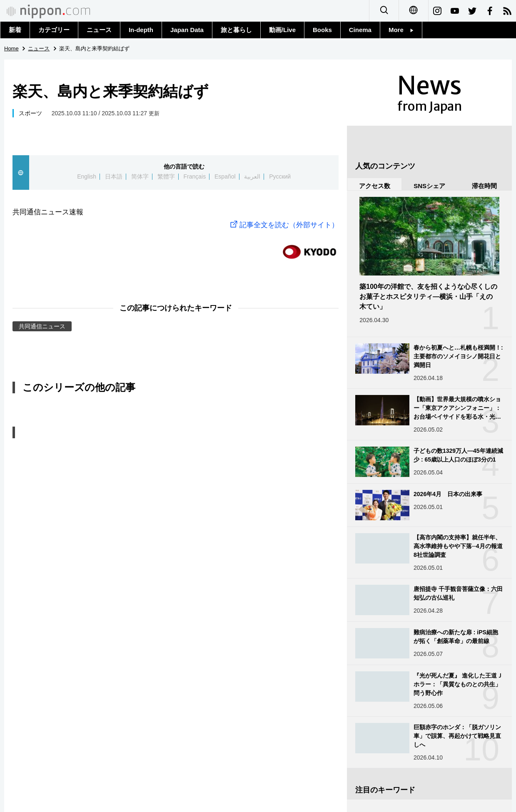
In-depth (141, 30)
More (401, 30)
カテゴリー (54, 30)
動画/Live (282, 30)
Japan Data (187, 30)
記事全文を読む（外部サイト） (283, 225)
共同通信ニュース (42, 326)
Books (322, 30)
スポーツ (30, 113)
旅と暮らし (236, 30)
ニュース (99, 30)
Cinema (360, 30)
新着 (15, 30)
